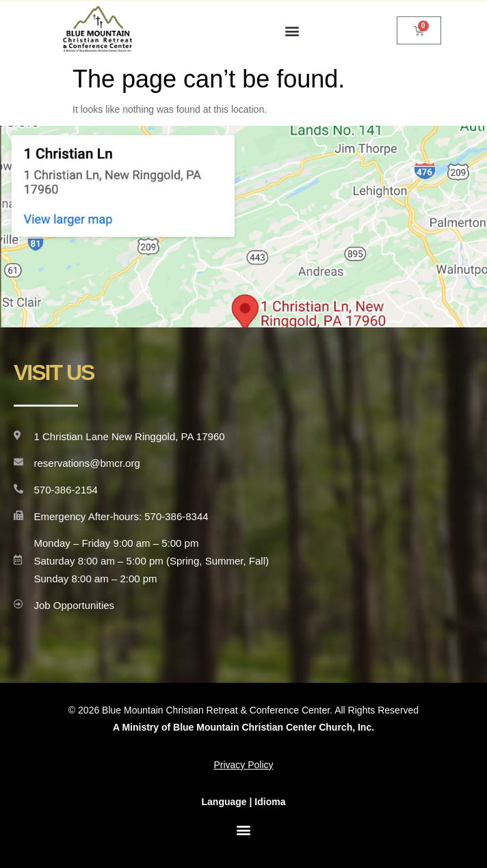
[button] (292, 30)
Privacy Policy (243, 765)
